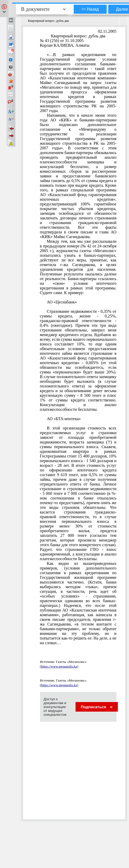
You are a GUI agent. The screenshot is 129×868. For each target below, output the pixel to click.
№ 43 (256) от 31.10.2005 (62, 41)
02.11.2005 (107, 31)
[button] (4, 9)
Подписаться (97, 707)
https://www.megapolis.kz (59, 666)
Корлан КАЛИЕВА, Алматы (65, 45)
